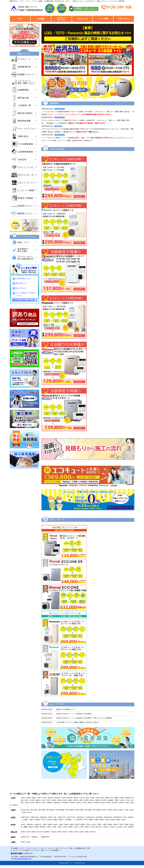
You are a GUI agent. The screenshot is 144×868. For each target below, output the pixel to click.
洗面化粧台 (24, 137)
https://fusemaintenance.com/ (23, 859)
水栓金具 (24, 160)
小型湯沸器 (24, 106)
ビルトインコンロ (24, 168)
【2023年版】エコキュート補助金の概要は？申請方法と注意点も (78, 722)
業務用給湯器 (24, 121)
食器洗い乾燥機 (24, 199)
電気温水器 (24, 98)
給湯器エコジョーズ (24, 75)
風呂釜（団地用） (24, 114)
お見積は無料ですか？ (23, 278)
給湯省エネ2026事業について (66, 709)
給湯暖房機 (24, 90)
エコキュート (24, 60)
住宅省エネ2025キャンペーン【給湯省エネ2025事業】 (74, 714)
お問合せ (124, 19)
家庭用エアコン (24, 206)
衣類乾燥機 (24, 144)
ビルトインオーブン (24, 183)
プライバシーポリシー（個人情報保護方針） (24, 258)
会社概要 (41, 19)
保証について (24, 243)
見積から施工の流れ (62, 19)
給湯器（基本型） (24, 67)
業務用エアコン (24, 214)
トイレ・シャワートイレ (24, 129)
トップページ (20, 19)
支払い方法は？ (21, 288)
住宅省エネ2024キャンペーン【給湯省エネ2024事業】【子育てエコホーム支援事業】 (85, 718)
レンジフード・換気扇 (24, 191)
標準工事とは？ (21, 283)
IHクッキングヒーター (24, 175)
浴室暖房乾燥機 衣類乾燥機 (24, 152)
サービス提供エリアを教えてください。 (26, 294)
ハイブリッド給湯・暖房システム (24, 83)
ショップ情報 (103, 19)
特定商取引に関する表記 (24, 251)
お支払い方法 (82, 19)
